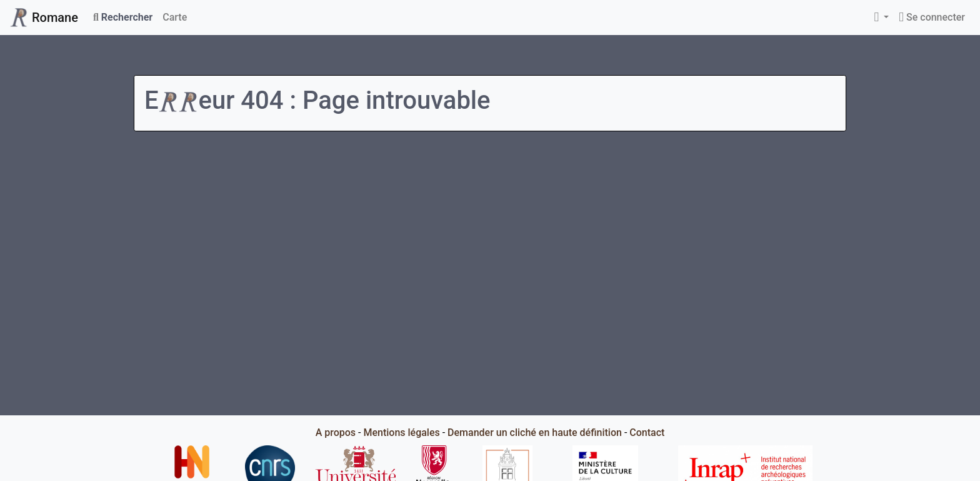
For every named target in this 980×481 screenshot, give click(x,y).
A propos (336, 433)
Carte (175, 17)
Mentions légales (401, 433)
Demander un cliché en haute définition (535, 433)
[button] (881, 18)
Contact (647, 433)
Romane (44, 18)
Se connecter (932, 17)
